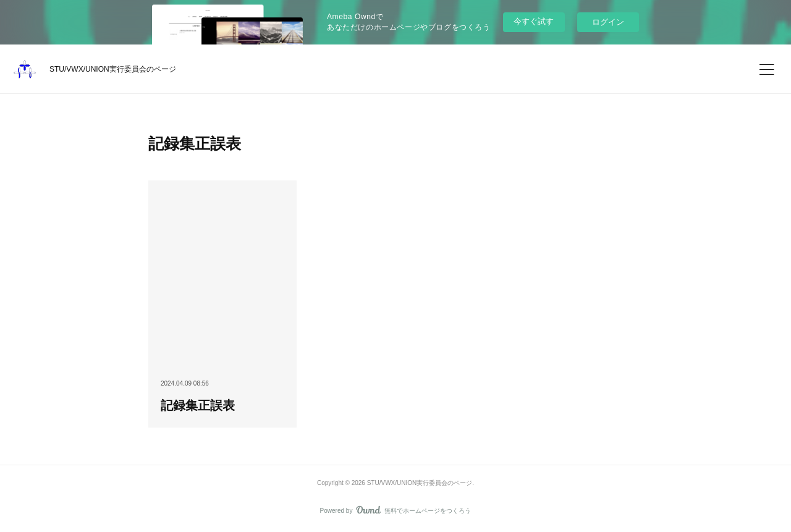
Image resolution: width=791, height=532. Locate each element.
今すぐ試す (534, 21)
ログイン (608, 22)
